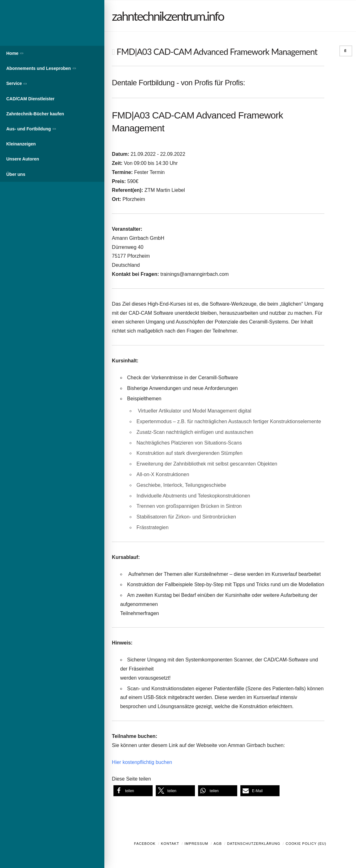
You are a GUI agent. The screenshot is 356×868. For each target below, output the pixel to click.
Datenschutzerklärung (254, 844)
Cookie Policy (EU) (306, 844)
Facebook (145, 844)
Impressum (196, 844)
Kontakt (170, 844)
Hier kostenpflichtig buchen (142, 762)
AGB (217, 844)
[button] (133, 791)
